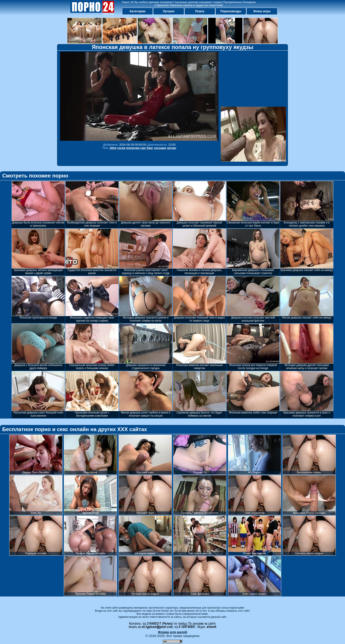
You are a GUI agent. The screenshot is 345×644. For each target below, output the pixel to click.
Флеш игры (262, 11)
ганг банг (147, 148)
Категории (138, 11)
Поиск (200, 11)
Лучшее (169, 11)
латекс (172, 148)
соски (121, 148)
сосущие (160, 148)
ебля (113, 148)
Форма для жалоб (172, 632)
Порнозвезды (231, 11)
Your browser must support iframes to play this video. (139, 96)
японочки (133, 148)
